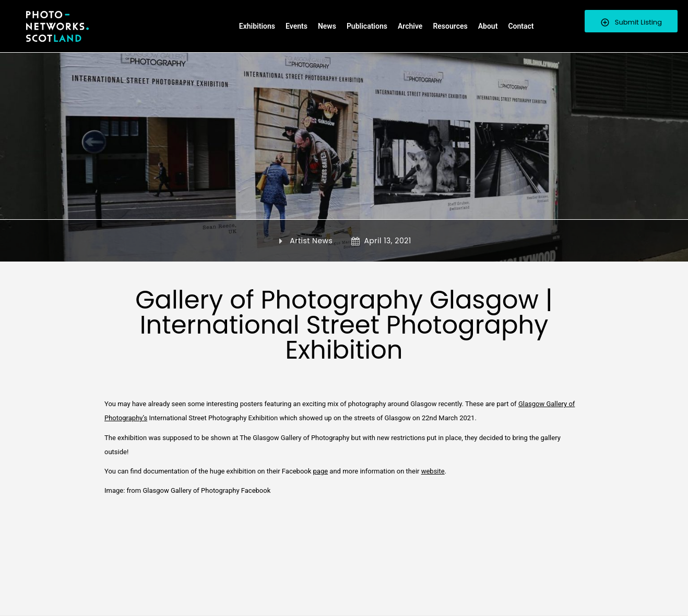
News (327, 26)
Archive (410, 26)
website (433, 471)
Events (296, 26)
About (488, 26)
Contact (521, 26)
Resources (450, 26)
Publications (367, 26)
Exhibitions (257, 26)
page (321, 471)
